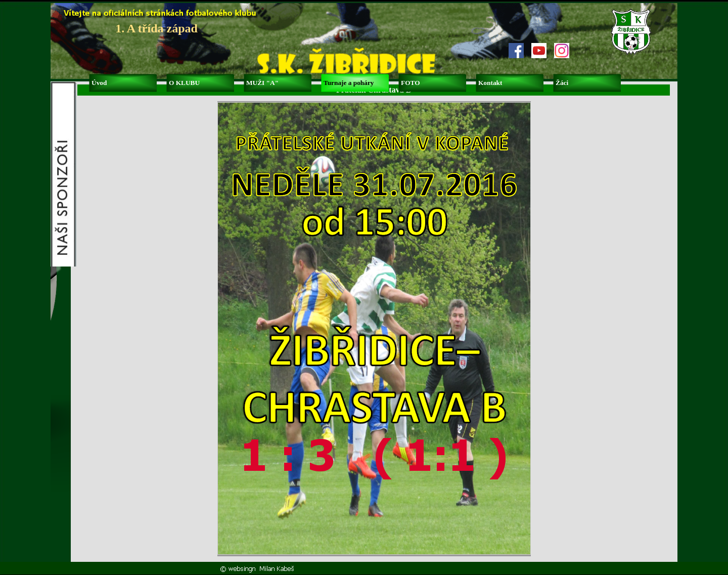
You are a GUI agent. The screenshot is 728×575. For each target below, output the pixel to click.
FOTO (411, 83)
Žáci (562, 83)
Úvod (99, 83)
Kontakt (490, 83)
